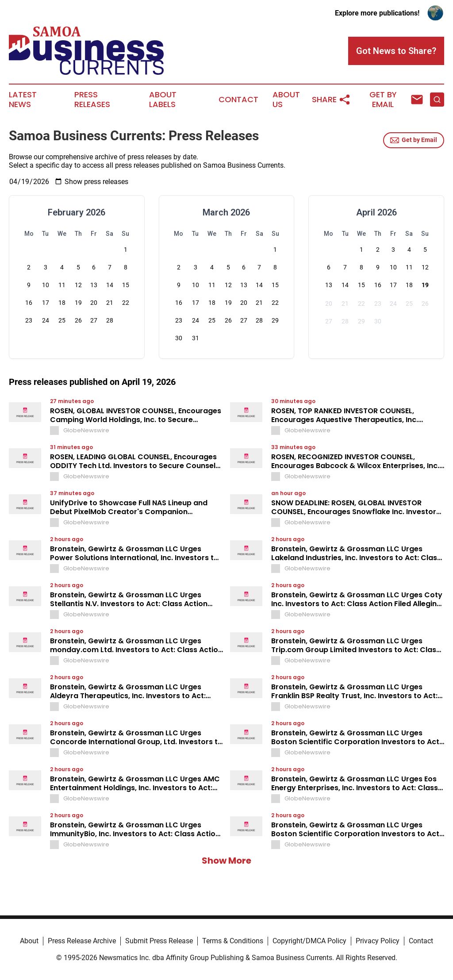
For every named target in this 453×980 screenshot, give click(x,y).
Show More (226, 861)
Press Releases (92, 100)
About (29, 941)
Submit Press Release (159, 941)
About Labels (163, 100)
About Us (286, 100)
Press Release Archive (82, 941)
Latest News (23, 100)
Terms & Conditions (233, 941)
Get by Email (414, 140)
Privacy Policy (378, 941)
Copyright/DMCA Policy (309, 941)
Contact (238, 100)
